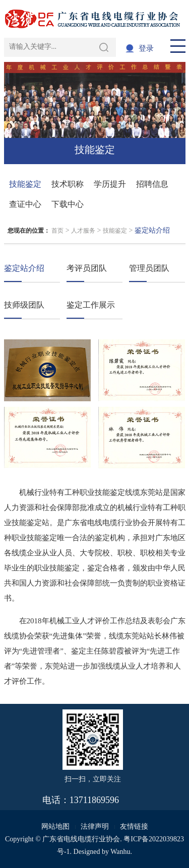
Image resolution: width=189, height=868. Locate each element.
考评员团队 (87, 268)
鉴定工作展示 (91, 305)
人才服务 (83, 231)
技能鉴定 (25, 184)
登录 (146, 48)
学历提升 (110, 184)
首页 (57, 231)
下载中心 (68, 204)
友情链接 (134, 826)
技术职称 (68, 184)
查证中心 (25, 204)
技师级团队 (24, 305)
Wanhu (120, 852)
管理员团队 (149, 268)
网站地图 (55, 826)
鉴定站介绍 (24, 268)
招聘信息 (152, 184)
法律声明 (95, 826)
